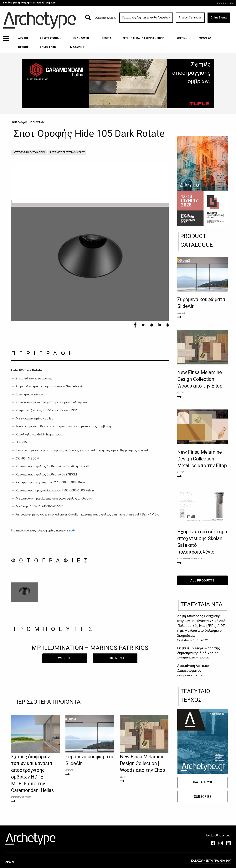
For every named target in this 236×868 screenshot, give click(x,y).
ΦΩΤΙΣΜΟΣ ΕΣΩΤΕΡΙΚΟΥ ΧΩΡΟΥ (67, 152)
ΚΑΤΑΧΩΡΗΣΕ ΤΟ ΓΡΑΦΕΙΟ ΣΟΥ (211, 861)
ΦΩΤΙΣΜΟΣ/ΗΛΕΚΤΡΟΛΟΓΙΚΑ (29, 152)
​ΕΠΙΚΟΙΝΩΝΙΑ (115, 658)
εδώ (72, 530)
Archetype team (184, 675)
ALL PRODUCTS (202, 580)
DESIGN (23, 47)
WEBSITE (65, 658)
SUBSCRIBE (225, 3)
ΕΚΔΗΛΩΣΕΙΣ (81, 38)
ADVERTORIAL (49, 47)
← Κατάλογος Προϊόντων (26, 122)
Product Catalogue (190, 18)
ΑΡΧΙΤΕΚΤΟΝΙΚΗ (51, 38)
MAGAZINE (77, 47)
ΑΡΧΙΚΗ (23, 38)
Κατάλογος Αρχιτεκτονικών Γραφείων (146, 18)
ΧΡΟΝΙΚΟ (205, 38)
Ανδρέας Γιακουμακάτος (188, 658)
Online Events (219, 18)
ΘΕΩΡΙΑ (106, 38)
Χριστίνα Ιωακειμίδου (187, 640)
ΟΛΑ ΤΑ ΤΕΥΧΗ (203, 782)
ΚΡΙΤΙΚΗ (182, 38)
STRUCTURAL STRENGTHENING (144, 38)
